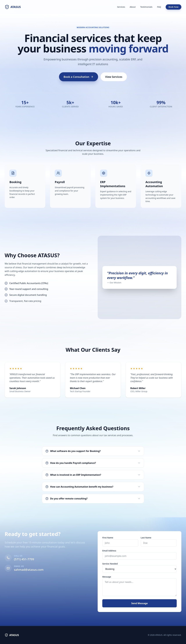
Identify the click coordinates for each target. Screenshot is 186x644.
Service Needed (117, 564)
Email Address (117, 551)
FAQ (159, 7)
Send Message (147, 603)
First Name (115, 538)
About (133, 7)
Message (114, 577)
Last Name (153, 538)
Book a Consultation (79, 77)
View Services (114, 77)
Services (121, 7)
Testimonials (146, 7)
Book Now (174, 7)
